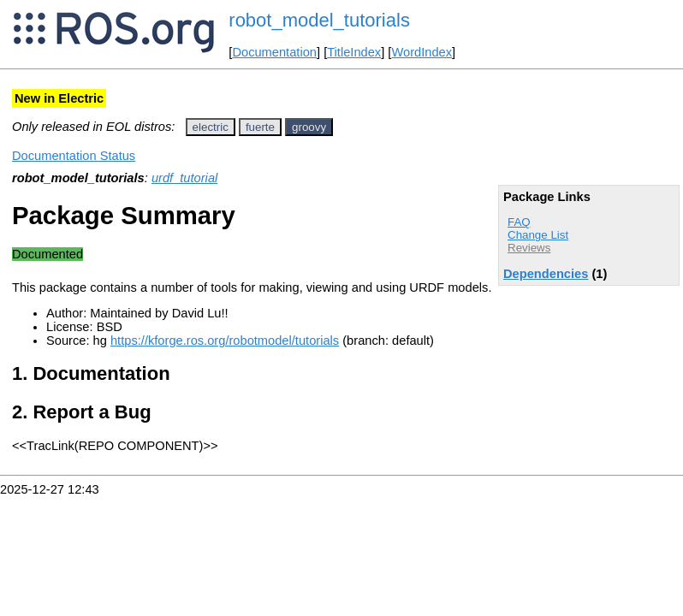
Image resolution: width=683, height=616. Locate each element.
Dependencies (546, 274)
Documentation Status (74, 156)
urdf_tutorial (184, 178)
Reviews (529, 248)
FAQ (519, 222)
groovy (309, 127)
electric (211, 127)
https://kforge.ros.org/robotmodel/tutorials (225, 341)
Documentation (274, 52)
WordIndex (422, 52)
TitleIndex (354, 52)
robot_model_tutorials (319, 20)
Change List (538, 235)
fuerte (260, 127)
